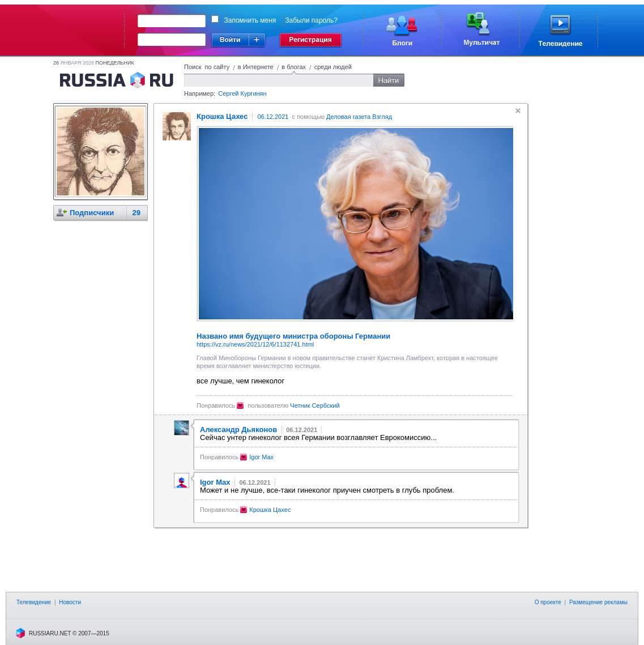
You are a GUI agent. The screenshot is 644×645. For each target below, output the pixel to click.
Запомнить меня (250, 20)
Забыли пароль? (311, 20)
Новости (70, 602)
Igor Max (261, 457)
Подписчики (92, 213)
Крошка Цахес (270, 510)
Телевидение (34, 602)
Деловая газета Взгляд (359, 117)
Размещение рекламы (598, 602)
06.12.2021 (273, 117)
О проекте (548, 602)
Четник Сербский (315, 405)
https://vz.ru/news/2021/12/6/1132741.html (255, 344)
